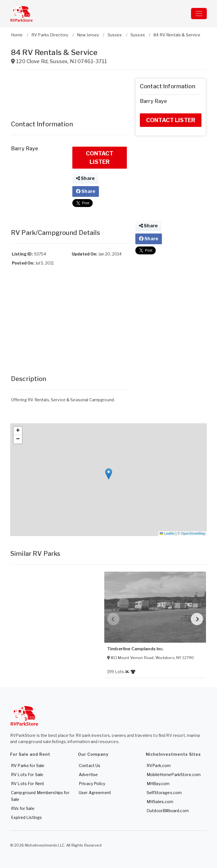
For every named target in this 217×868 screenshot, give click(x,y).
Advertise (88, 775)
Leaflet (167, 534)
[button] (109, 474)
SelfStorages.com (164, 793)
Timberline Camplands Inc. (136, 649)
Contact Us (90, 765)
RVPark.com (159, 765)
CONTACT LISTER (100, 158)
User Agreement (95, 793)
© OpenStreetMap (191, 534)
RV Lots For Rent (28, 784)
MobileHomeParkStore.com (174, 775)
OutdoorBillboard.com (168, 811)
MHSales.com (160, 802)
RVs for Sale (23, 808)
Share (85, 178)
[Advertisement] (69, 92)
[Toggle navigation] (199, 14)
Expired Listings (26, 817)
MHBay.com (158, 784)
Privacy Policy (92, 784)
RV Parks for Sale (28, 765)
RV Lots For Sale (27, 775)
